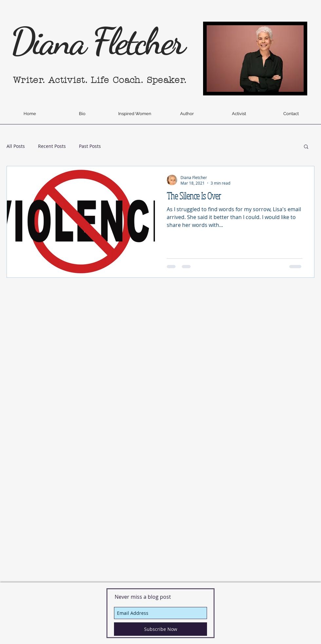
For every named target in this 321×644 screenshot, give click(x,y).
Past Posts (90, 146)
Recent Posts (52, 146)
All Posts (16, 146)
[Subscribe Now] (160, 629)
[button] (306, 147)
